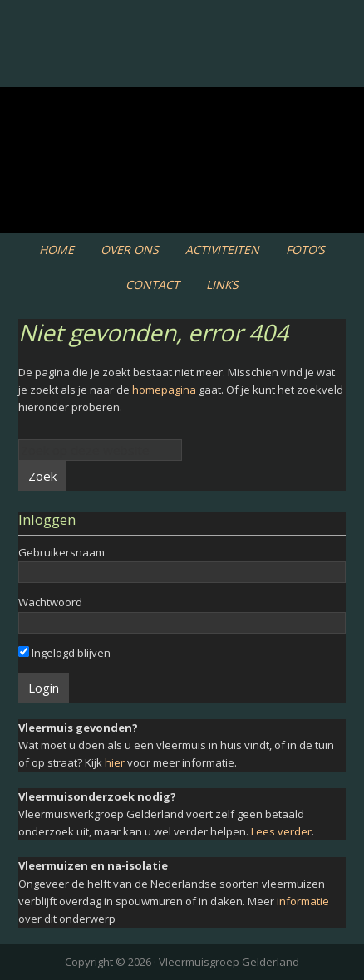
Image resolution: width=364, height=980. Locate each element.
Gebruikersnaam (61, 552)
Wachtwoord (50, 602)
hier (115, 762)
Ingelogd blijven (64, 653)
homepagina (164, 390)
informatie (303, 901)
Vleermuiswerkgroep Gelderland (182, 66)
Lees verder (281, 831)
